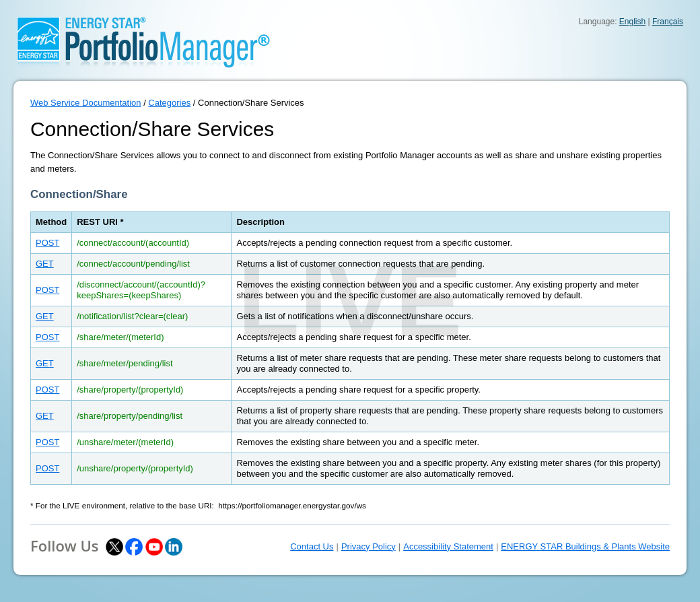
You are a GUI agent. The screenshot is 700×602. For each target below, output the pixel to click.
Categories (169, 103)
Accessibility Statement (448, 546)
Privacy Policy (369, 546)
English (632, 22)
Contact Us (312, 546)
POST (47, 243)
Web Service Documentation (86, 103)
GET (45, 264)
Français (668, 22)
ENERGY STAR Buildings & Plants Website (585, 546)
